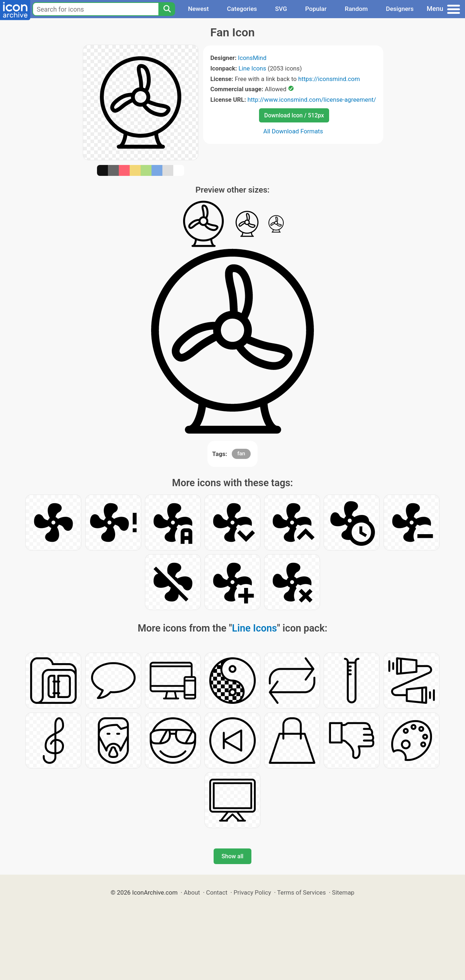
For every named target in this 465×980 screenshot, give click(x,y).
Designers (400, 9)
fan (241, 453)
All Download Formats (293, 131)
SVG (281, 9)
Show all (232, 856)
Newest (198, 9)
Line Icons (252, 68)
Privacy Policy (252, 892)
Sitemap (343, 892)
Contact (217, 892)
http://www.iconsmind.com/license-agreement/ (312, 100)
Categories (242, 9)
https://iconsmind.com (329, 79)
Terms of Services (302, 892)
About (192, 892)
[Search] (167, 9)
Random (356, 9)
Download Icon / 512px (294, 115)
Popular (316, 9)
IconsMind (252, 58)
